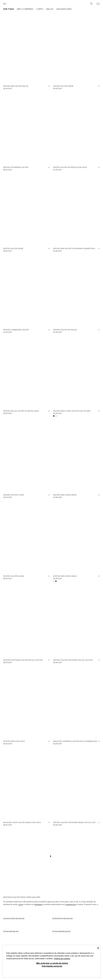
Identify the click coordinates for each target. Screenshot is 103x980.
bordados (38, 904)
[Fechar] (98, 948)
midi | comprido (25, 9)
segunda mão (64, 9)
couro (21, 904)
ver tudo (8, 9)
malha (50, 9)
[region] (51, 961)
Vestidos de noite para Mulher (14, 919)
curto (40, 9)
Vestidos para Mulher (11, 931)
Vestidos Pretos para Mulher (62, 919)
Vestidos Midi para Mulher (61, 931)
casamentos (71, 904)
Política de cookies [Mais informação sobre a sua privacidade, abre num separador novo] (62, 958)
